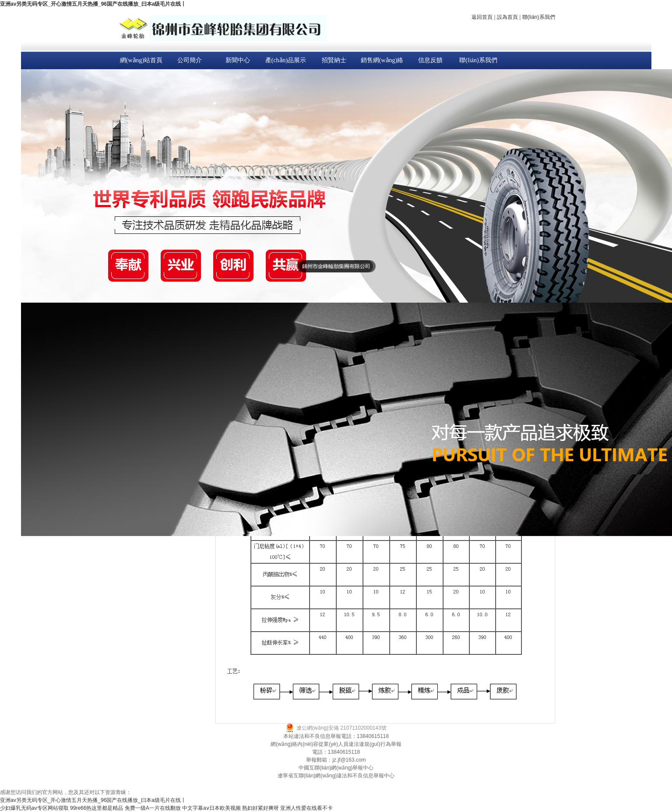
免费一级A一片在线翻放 (153, 808)
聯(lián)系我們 (539, 17)
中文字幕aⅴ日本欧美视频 (211, 808)
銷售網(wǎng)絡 (382, 60)
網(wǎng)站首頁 (141, 60)
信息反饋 (430, 60)
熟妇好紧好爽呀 (260, 808)
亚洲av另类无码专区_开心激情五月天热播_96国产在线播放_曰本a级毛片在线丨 (93, 4)
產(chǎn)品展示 (286, 60)
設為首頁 (507, 17)
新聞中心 (238, 60)
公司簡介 (190, 60)
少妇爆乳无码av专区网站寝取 (34, 808)
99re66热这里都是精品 (97, 808)
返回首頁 (482, 17)
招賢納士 (334, 60)
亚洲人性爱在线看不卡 (306, 808)
